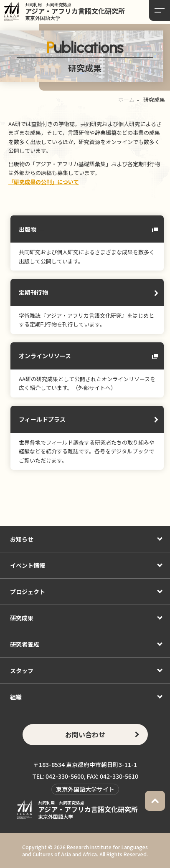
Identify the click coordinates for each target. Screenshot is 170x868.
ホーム (126, 100)
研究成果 (22, 618)
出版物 (28, 229)
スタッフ (22, 671)
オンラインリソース (45, 356)
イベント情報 (28, 565)
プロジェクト (28, 592)
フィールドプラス (42, 419)
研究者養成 (25, 644)
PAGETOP (155, 801)
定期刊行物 (33, 292)
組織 (16, 697)
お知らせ (22, 539)
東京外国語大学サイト (85, 789)
